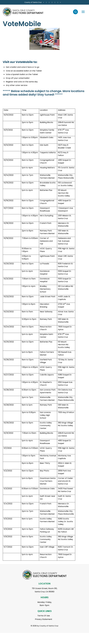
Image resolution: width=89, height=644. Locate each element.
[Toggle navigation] (82, 12)
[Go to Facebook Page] (69, 2)
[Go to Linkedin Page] (80, 2)
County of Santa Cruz (56, 2)
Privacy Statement (44, 619)
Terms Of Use (44, 616)
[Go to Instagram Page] (72, 2)
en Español (8, 2)
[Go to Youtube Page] (78, 2)
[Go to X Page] (75, 2)
